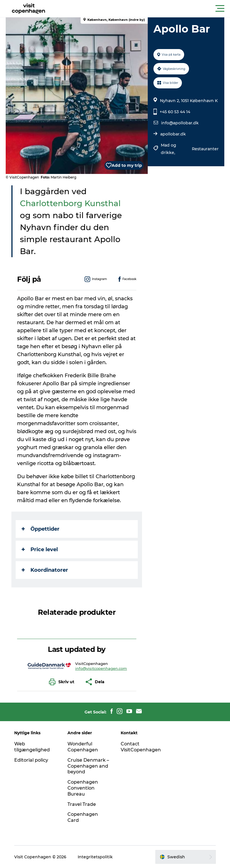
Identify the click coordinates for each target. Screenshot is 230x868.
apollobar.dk (173, 134)
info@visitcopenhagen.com (101, 668)
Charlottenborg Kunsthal (70, 203)
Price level (40, 549)
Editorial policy (31, 760)
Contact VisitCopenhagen (141, 747)
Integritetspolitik (95, 857)
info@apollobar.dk (180, 123)
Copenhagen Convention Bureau (83, 788)
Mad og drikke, (169, 149)
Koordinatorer (45, 570)
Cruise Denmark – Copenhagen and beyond (88, 766)
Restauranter (205, 149)
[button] (141, 9)
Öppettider (41, 529)
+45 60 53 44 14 (175, 112)
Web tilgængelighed (32, 747)
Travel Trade (82, 804)
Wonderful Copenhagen (83, 747)
